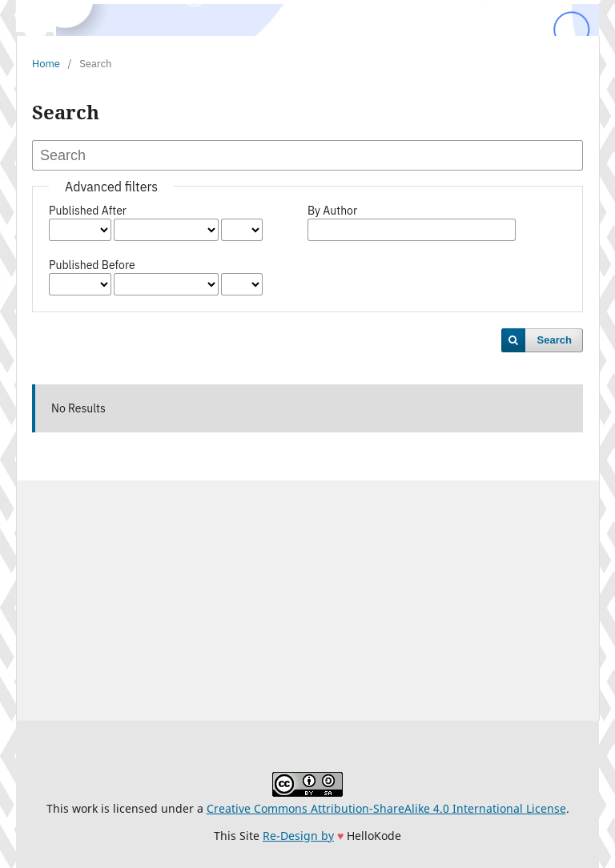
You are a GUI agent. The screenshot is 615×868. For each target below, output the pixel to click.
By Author (332, 211)
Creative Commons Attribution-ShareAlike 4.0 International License (386, 808)
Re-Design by (298, 836)
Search (555, 340)
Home (46, 64)
